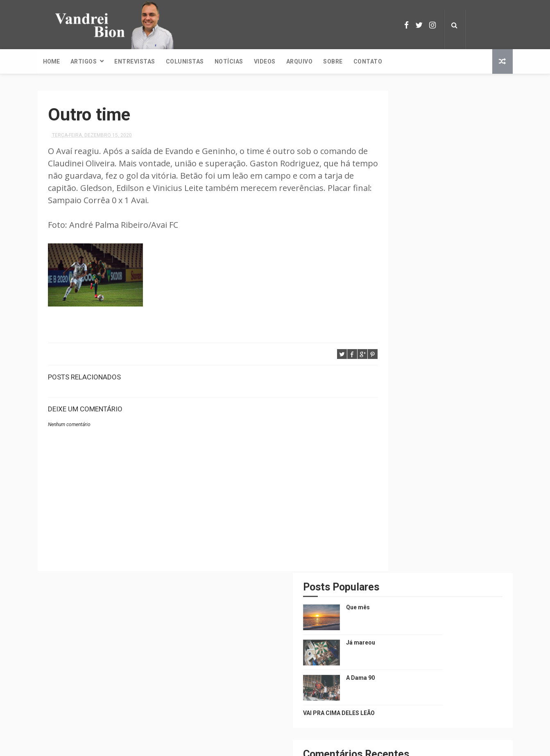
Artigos (84, 61)
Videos (265, 61)
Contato (368, 61)
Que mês (430, 125)
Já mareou (433, 160)
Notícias (229, 61)
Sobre (333, 61)
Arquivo (300, 61)
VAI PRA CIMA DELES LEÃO (411, 231)
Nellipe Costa (309, 746)
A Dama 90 (433, 195)
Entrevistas (135, 61)
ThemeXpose (270, 746)
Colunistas (185, 61)
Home (51, 61)
